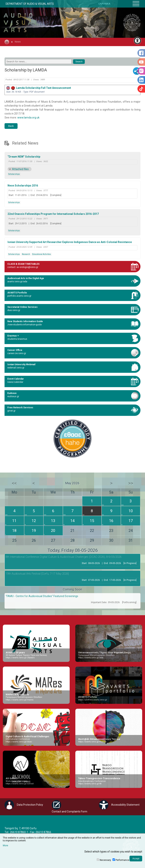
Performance (122, 860)
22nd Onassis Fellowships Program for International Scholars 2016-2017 (53, 214)
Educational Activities (42, 254)
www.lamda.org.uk (28, 118)
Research (26, 254)
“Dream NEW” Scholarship (24, 157)
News (18, 42)
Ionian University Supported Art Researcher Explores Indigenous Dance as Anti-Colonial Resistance (70, 242)
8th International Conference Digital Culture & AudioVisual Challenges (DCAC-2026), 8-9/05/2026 (64, 557)
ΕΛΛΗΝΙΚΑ (105, 4)
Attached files (20, 169)
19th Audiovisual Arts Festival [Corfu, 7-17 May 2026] (37, 574)
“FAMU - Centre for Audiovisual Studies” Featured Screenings (42, 596)
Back (11, 126)
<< (14, 483)
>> (131, 483)
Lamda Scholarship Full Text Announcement (39, 88)
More (5, 846)
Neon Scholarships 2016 (23, 186)
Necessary (105, 860)
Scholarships (14, 174)
